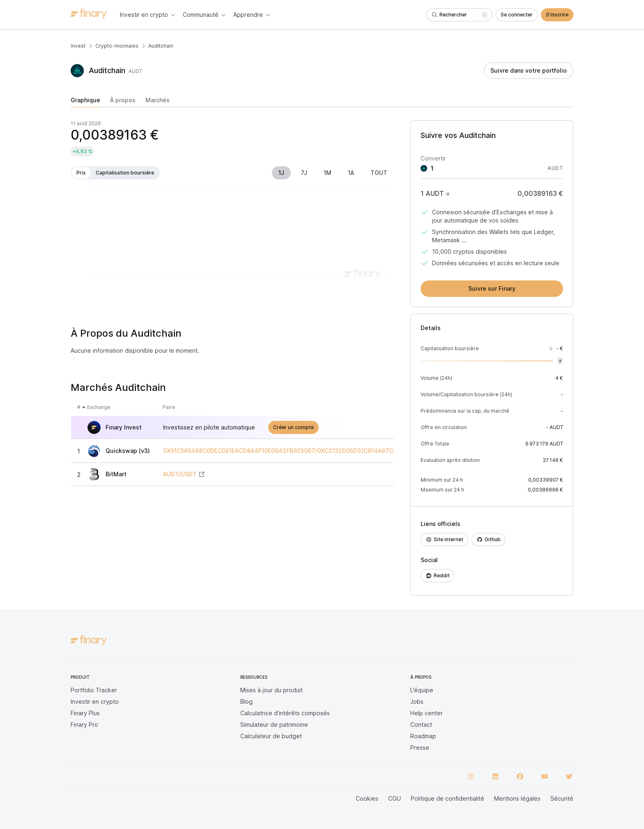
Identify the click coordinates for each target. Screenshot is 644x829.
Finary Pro (84, 725)
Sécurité (562, 798)
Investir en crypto (95, 702)
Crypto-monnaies (117, 46)
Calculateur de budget (271, 736)
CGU (394, 798)
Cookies (367, 798)
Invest (78, 46)
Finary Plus (85, 713)
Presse (420, 747)
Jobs (417, 702)
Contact (421, 725)
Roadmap (423, 736)
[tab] (85, 102)
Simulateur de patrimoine (274, 725)
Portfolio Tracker (94, 690)
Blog (246, 702)
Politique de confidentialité (447, 798)
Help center (427, 713)
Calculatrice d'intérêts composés (285, 713)
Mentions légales (517, 798)
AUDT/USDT (180, 474)
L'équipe (422, 690)
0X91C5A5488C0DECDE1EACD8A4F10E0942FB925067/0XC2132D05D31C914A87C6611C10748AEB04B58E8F (315, 451)
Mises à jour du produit (271, 690)
